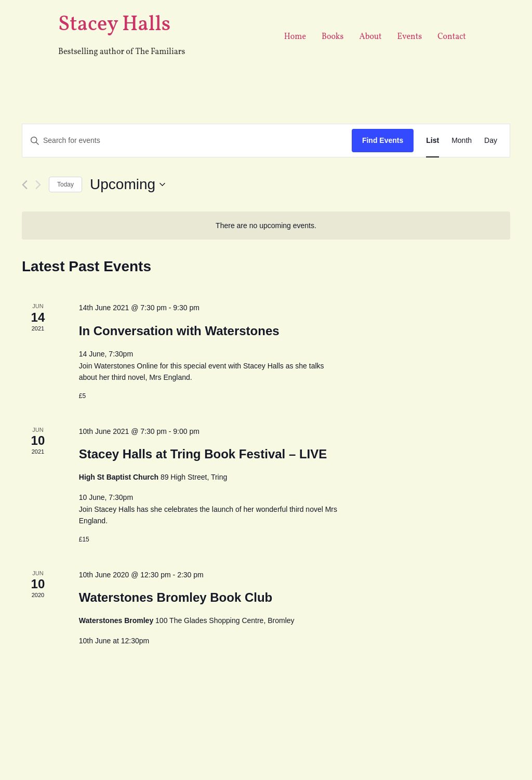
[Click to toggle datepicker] (128, 184)
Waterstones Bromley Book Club (176, 597)
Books (332, 37)
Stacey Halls (114, 25)
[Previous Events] (25, 185)
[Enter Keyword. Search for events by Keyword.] (187, 141)
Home (295, 37)
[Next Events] (38, 185)
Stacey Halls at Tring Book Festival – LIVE (203, 454)
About (370, 37)
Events (410, 37)
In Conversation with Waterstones (179, 331)
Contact (452, 37)
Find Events (383, 140)
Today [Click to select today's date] (65, 184)
